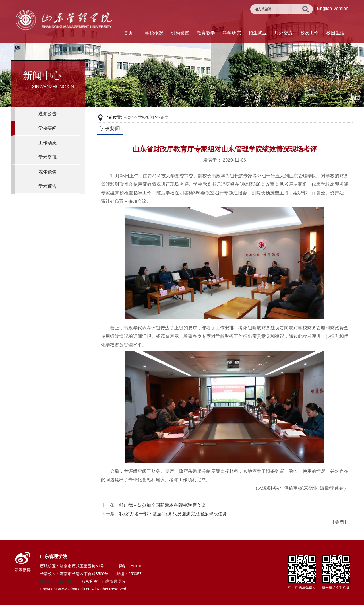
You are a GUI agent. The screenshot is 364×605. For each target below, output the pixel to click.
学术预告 (47, 186)
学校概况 (154, 33)
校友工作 (309, 33)
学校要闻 (47, 128)
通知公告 (47, 114)
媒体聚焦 (47, 172)
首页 (128, 33)
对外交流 (284, 33)
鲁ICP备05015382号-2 (60, 581)
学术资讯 (47, 157)
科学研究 (232, 33)
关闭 (339, 522)
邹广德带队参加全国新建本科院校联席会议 (162, 505)
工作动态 (47, 143)
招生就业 (258, 33)
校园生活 (335, 33)
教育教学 (206, 33)
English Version (333, 8)
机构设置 (180, 33)
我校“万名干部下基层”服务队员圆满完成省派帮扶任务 (173, 514)
